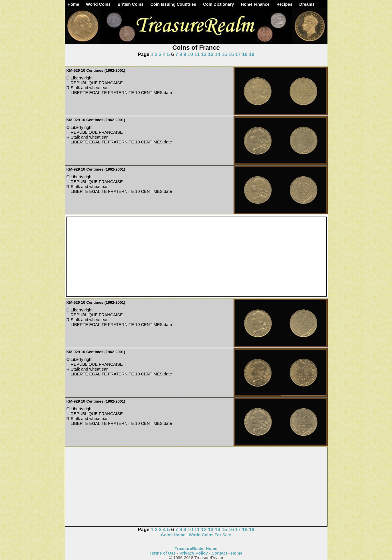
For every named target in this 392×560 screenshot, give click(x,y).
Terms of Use (163, 553)
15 (224, 54)
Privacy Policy (194, 553)
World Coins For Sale (210, 535)
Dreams (307, 4)
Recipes (284, 4)
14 (217, 54)
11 (197, 54)
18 (245, 54)
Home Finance (255, 4)
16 (231, 54)
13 (211, 54)
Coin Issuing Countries (173, 4)
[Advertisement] (196, 257)
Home (74, 4)
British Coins (130, 4)
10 (190, 54)
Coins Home (173, 535)
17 (238, 54)
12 (204, 54)
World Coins (98, 4)
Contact (219, 553)
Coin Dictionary (218, 4)
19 (252, 54)
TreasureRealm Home (196, 549)
